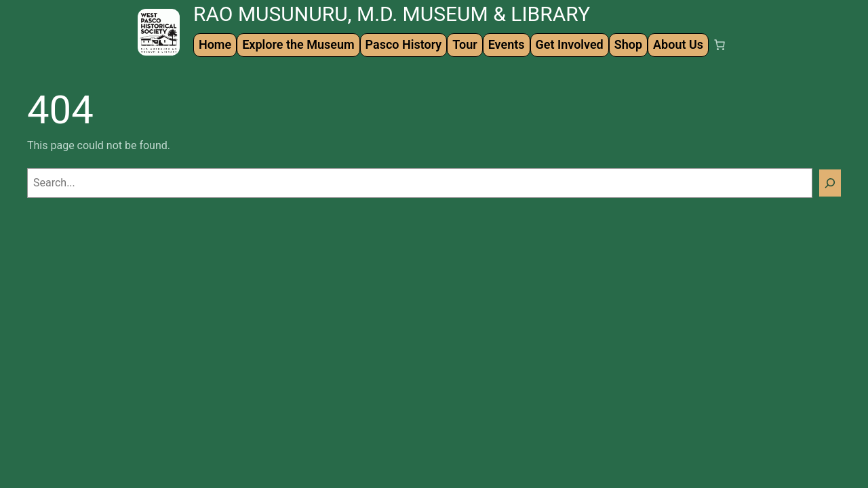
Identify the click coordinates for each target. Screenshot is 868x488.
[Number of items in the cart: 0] (719, 45)
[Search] (830, 183)
